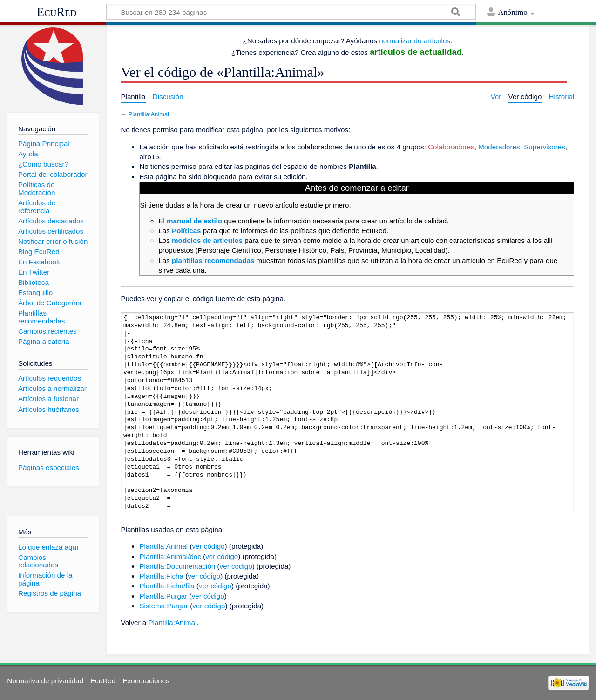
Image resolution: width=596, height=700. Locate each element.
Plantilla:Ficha (161, 576)
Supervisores (545, 147)
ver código (209, 546)
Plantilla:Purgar (163, 596)
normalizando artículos (415, 41)
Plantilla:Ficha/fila (167, 586)
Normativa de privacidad (45, 681)
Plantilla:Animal (149, 114)
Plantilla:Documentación (177, 566)
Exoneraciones (146, 681)
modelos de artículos (207, 240)
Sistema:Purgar (164, 606)
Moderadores (499, 147)
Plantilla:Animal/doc (170, 556)
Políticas (186, 231)
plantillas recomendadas (213, 260)
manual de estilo (194, 221)
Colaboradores (451, 147)
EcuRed (57, 12)
